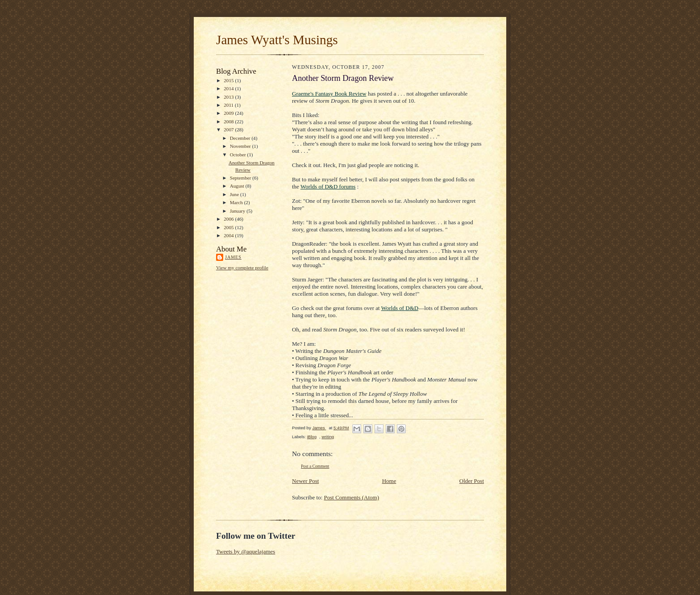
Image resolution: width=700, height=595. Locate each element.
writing (328, 437)
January (238, 211)
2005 (229, 227)
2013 (229, 97)
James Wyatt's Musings (277, 40)
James (233, 257)
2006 (229, 219)
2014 (229, 88)
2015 (229, 80)
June (235, 194)
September (241, 178)
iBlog (312, 437)
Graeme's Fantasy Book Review (329, 94)
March (237, 202)
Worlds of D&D (400, 308)
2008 (229, 122)
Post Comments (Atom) (352, 497)
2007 (229, 130)
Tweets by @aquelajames (246, 551)
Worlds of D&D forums (328, 186)
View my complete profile (242, 268)
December (241, 138)
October (239, 155)
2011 (229, 105)
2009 (229, 113)
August (238, 186)
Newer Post (305, 481)
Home (389, 481)
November (241, 146)
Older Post (472, 481)
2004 (229, 235)
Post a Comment (315, 466)
